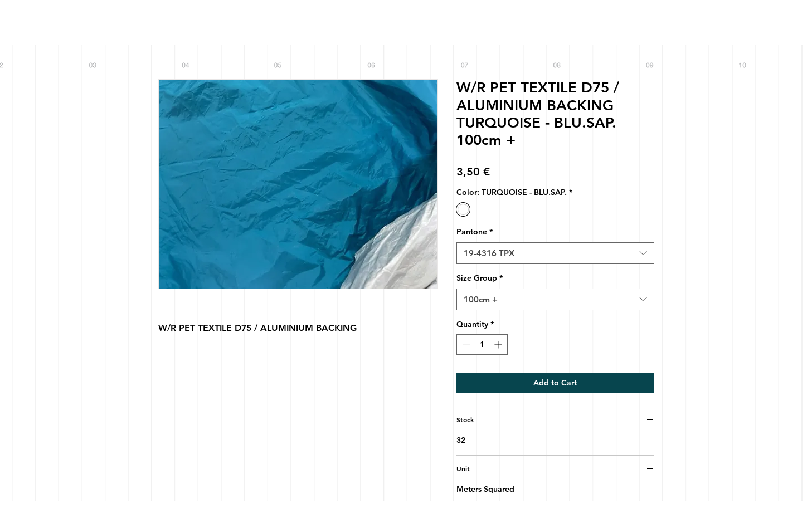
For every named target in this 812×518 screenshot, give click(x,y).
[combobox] (555, 253)
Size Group (480, 278)
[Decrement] (465, 344)
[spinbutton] (482, 344)
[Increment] (499, 344)
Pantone (475, 232)
